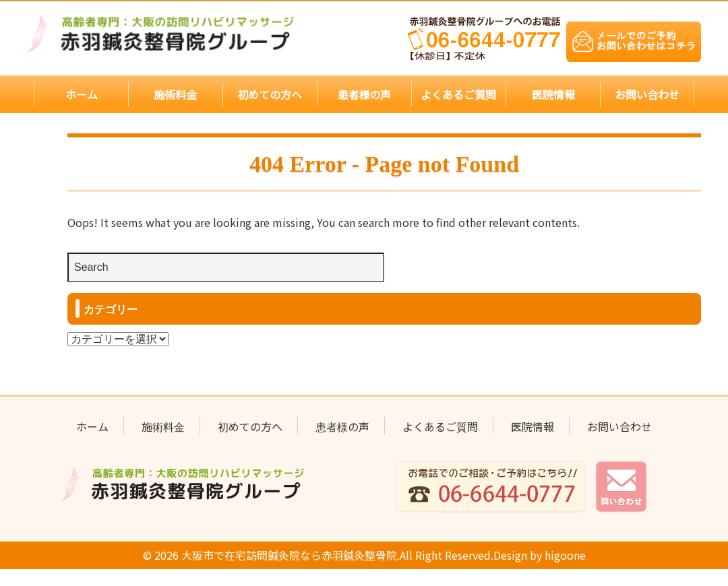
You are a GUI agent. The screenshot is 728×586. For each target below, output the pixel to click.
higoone (557, 555)
